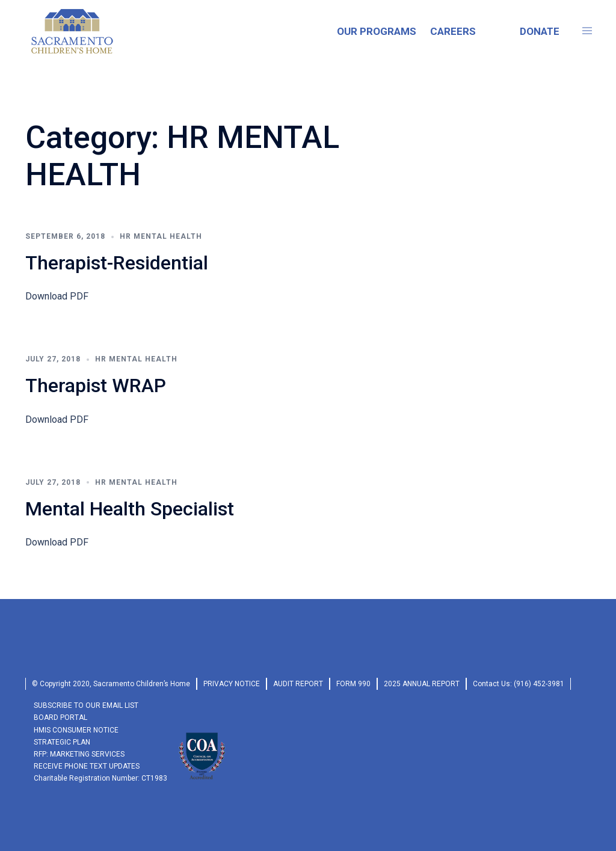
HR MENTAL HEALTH (161, 236)
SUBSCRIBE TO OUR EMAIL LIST (86, 705)
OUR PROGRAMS (377, 31)
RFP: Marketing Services (79, 754)
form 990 (353, 684)
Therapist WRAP (96, 386)
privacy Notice (232, 684)
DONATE (540, 31)
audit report (298, 684)
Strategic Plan (62, 742)
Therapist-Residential (117, 263)
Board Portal (60, 717)
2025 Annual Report (422, 684)
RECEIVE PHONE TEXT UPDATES (87, 766)
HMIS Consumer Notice (76, 730)
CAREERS (453, 31)
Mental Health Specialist (130, 509)
